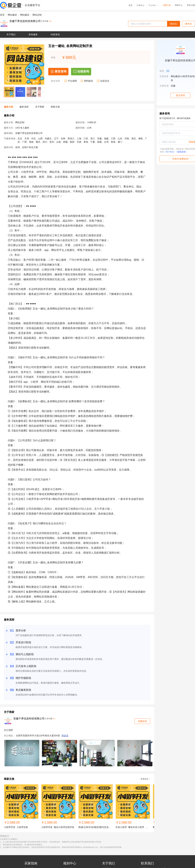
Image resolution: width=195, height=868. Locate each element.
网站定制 (37, 15)
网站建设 (12, 15)
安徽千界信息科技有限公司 (25, 21)
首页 (130, 5)
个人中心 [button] (154, 5)
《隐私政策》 (182, 152)
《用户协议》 (170, 152)
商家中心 (179, 5)
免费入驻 (167, 5)
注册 (193, 5)
